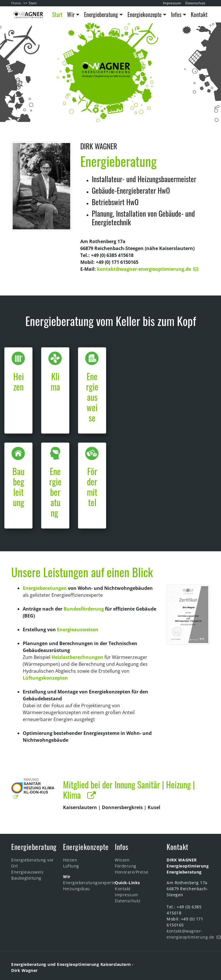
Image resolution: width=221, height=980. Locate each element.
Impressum (172, 3)
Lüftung (71, 866)
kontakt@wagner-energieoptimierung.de (144, 269)
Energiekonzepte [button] (144, 14)
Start (57, 14)
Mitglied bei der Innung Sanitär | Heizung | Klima (129, 790)
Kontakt (199, 14)
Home (16, 3)
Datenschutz (195, 3)
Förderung (126, 866)
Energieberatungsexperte (89, 883)
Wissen (122, 860)
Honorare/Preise (132, 872)
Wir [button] (71, 14)
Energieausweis (27, 872)
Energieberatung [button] (101, 14)
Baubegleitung (26, 878)
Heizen (70, 860)
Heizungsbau (77, 889)
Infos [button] (176, 14)
